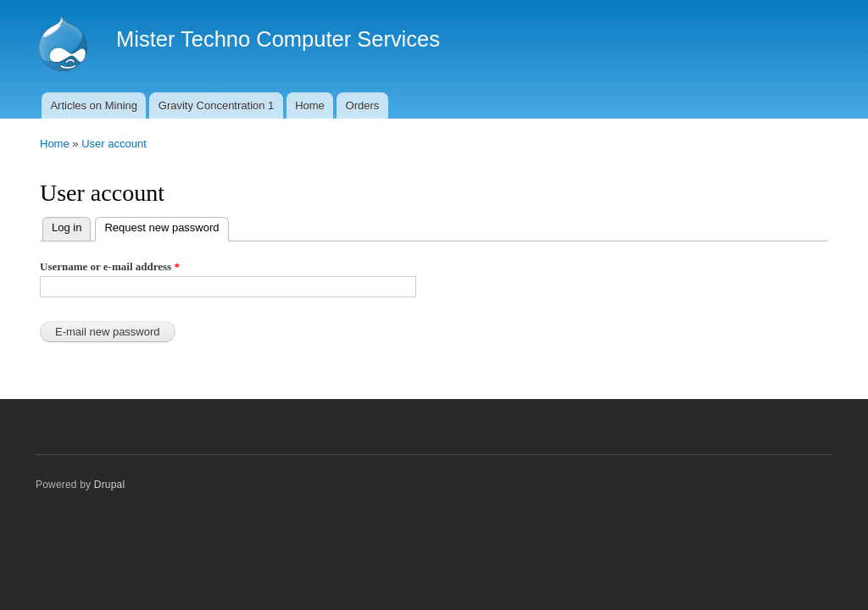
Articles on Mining (94, 105)
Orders (363, 105)
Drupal (110, 485)
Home (310, 105)
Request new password (166, 226)
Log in (67, 227)
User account (114, 144)
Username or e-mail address (110, 266)
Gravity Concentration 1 (217, 105)
